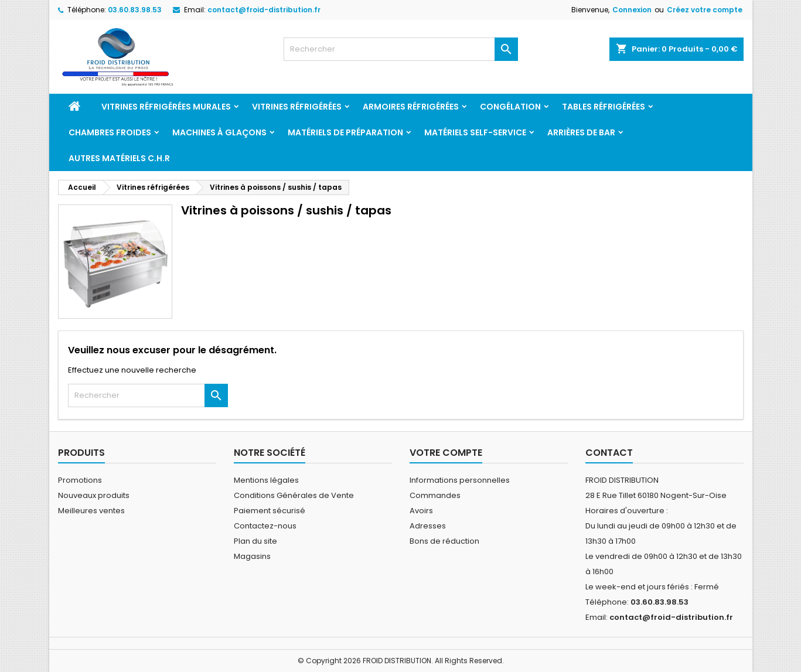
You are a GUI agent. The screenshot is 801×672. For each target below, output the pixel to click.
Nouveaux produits (94, 495)
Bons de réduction (444, 541)
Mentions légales (266, 480)
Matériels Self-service (475, 132)
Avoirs (421, 511)
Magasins (252, 556)
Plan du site (255, 541)
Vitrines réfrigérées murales (166, 107)
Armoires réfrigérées (411, 107)
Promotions (80, 480)
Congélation (510, 107)
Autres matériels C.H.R (119, 158)
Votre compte (446, 453)
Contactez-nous (265, 526)
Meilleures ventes (91, 511)
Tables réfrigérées (604, 107)
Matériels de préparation (345, 132)
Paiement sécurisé (270, 511)
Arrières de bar (581, 132)
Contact (609, 453)
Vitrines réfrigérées (297, 107)
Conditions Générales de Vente (294, 495)
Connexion (632, 10)
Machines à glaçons (219, 132)
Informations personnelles (460, 480)
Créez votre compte (705, 10)
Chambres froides (110, 132)
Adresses (428, 526)
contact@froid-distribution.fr (264, 10)
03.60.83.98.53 (135, 10)
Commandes (435, 495)
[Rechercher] (401, 49)
